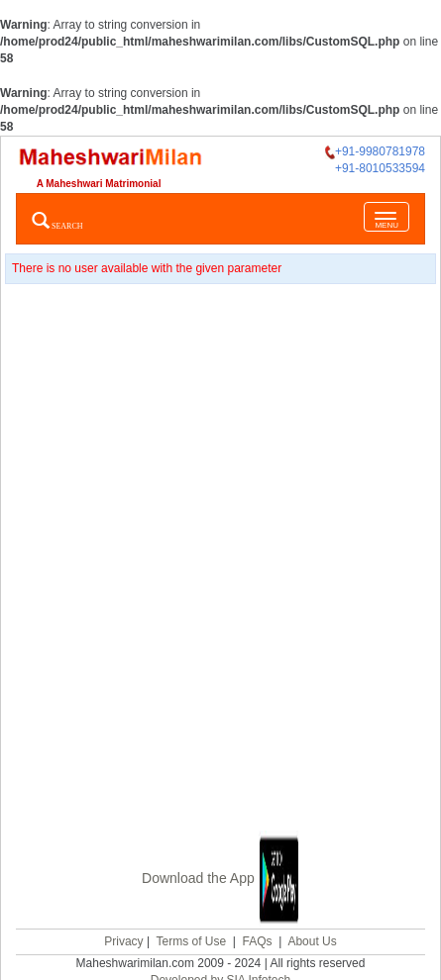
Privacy (123, 941)
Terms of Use (191, 941)
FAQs (258, 941)
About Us (312, 941)
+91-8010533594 (380, 168)
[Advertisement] (220, 559)
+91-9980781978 (375, 152)
